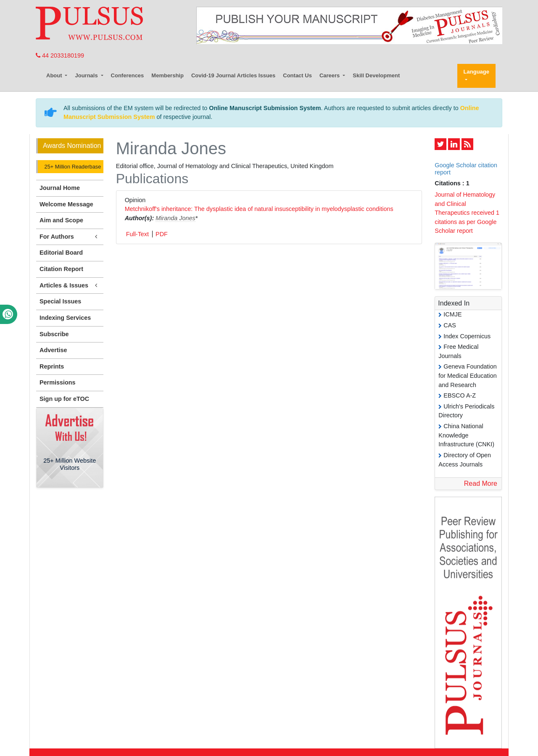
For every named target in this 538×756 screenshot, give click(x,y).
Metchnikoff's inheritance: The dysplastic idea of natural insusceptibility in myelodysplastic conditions (259, 209)
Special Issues (60, 301)
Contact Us (297, 75)
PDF (162, 234)
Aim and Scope (61, 220)
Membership (167, 75)
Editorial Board (61, 253)
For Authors (70, 237)
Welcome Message (66, 204)
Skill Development (376, 75)
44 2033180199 (60, 55)
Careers (330, 75)
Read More (481, 483)
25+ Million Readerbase (72, 167)
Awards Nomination (72, 146)
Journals (87, 75)
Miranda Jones (175, 218)
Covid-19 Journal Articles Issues (233, 75)
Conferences (128, 75)
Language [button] (476, 72)
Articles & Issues (70, 286)
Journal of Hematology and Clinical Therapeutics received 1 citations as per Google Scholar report (467, 213)
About (55, 75)
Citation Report (61, 269)
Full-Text (137, 234)
